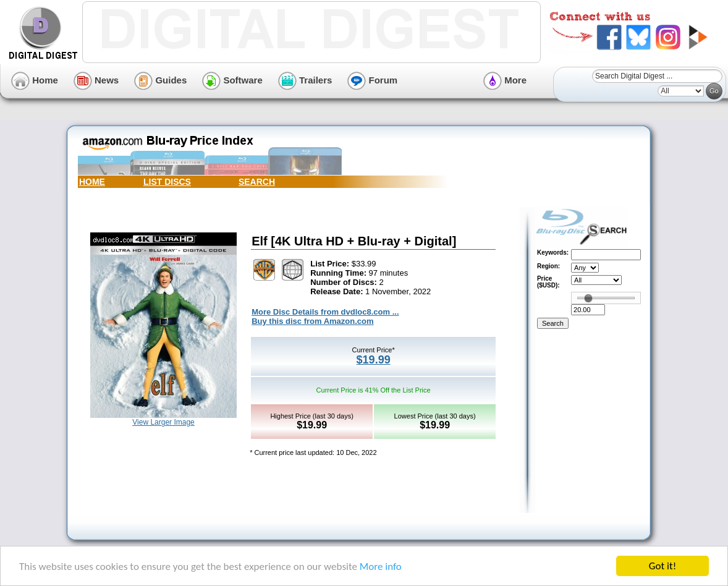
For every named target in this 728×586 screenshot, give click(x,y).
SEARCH (257, 182)
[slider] (588, 298)
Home (35, 80)
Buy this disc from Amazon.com (312, 321)
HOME (92, 182)
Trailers (305, 80)
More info (381, 567)
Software (232, 80)
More (505, 80)
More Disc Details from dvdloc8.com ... (325, 312)
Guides (160, 80)
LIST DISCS (167, 182)
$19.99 (374, 360)
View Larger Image (163, 422)
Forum (372, 80)
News (96, 80)
